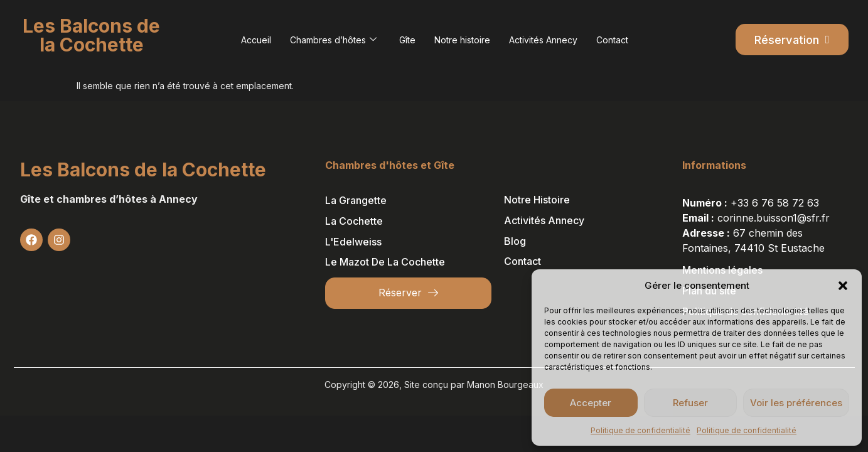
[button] (843, 286)
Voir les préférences (796, 403)
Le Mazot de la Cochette (385, 262)
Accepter (591, 403)
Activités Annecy (543, 40)
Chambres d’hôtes (333, 40)
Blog (515, 241)
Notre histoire (462, 40)
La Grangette (356, 200)
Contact (612, 40)
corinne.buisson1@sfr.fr (774, 218)
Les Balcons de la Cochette (143, 169)
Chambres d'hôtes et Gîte (390, 165)
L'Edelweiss (353, 242)
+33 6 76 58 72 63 (775, 203)
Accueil (256, 40)
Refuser (690, 403)
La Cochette (354, 221)
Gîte (407, 40)
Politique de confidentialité (640, 430)
